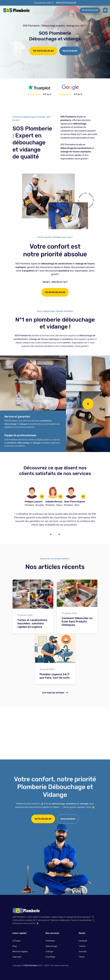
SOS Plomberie (31, 969)
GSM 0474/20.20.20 (66, 3)
